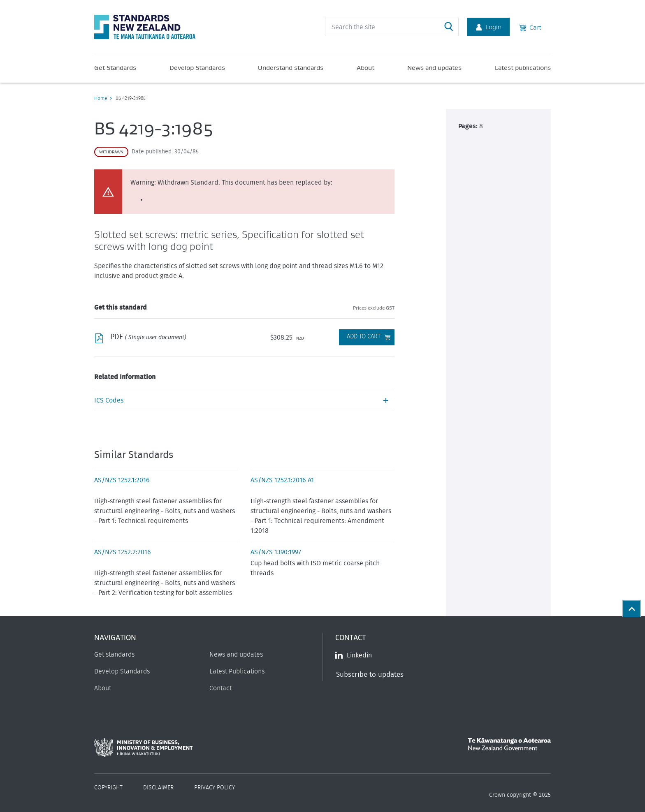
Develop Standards (197, 67)
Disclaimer (158, 788)
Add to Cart (364, 337)
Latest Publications (237, 671)
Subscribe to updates (370, 674)
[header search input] (392, 27)
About (365, 67)
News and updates (434, 67)
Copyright (108, 788)
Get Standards (115, 67)
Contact (220, 688)
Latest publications (523, 67)
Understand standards (291, 67)
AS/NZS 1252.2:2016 (123, 552)
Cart (530, 27)
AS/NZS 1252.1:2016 (122, 480)
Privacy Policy (215, 788)
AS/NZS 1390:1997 (276, 552)
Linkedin (354, 655)
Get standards (114, 655)
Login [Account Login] (488, 27)
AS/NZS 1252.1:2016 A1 (282, 480)
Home (101, 98)
